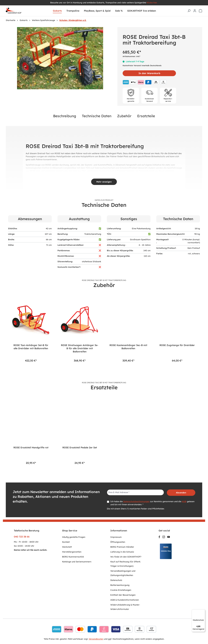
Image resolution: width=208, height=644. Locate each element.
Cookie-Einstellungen (121, 590)
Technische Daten (97, 116)
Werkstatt (67, 547)
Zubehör (124, 116)
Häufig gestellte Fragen (74, 537)
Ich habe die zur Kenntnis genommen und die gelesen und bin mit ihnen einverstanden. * (152, 503)
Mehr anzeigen (104, 182)
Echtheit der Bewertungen (123, 595)
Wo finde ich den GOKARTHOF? (126, 557)
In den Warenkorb (149, 73)
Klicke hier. (152, 3)
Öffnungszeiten (118, 542)
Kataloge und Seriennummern (77, 562)
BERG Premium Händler (122, 547)
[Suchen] (189, 11)
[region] (60, 58)
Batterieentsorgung (120, 585)
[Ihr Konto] (195, 11)
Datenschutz (116, 580)
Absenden (181, 493)
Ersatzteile (146, 116)
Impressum (116, 537)
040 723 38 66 (22, 537)
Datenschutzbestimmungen (136, 501)
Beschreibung (65, 116)
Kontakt (66, 542)
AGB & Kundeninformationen (125, 600)
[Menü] (203, 611)
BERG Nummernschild (73, 557)
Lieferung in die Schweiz (122, 552)
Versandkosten (96, 639)
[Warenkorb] (200, 11)
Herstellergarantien (72, 552)
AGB (184, 501)
